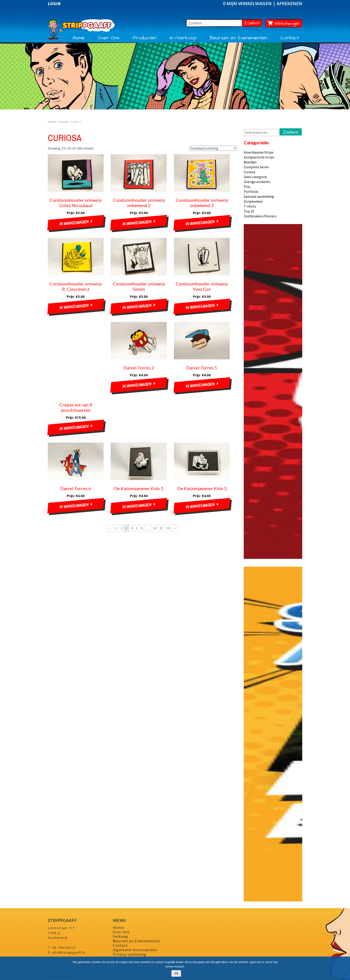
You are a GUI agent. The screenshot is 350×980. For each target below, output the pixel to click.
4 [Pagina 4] (132, 528)
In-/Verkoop (183, 38)
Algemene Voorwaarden (135, 950)
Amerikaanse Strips (259, 152)
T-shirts (250, 206)
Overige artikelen (257, 182)
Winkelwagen (284, 23)
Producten (145, 38)
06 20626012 (64, 947)
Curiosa (63, 122)
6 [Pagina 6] (142, 528)
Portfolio (251, 191)
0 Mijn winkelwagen (248, 3)
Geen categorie (255, 177)
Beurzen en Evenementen (239, 38)
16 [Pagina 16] (168, 528)
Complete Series (256, 167)
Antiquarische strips (259, 157)
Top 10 (249, 211)
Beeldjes (250, 162)
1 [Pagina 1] (116, 528)
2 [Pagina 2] (121, 528)
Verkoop (120, 936)
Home (79, 38)
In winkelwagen (74, 223)
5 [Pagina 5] (137, 528)
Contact (290, 38)
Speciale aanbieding (259, 196)
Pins (247, 187)
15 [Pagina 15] (161, 528)
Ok (176, 973)
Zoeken (253, 23)
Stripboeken (253, 201)
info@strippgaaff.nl (69, 952)
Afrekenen (289, 3)
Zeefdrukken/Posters (260, 216)
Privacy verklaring (129, 954)
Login (54, 4)
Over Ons (109, 38)
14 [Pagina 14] (154, 528)
